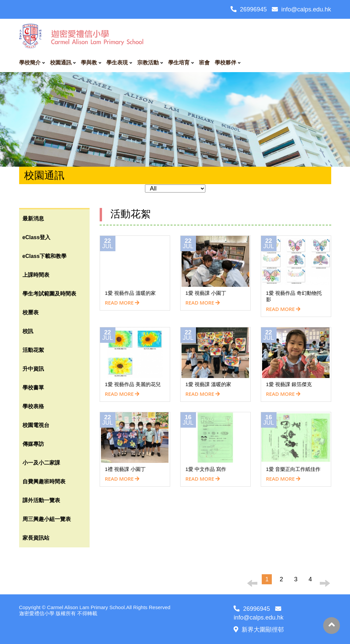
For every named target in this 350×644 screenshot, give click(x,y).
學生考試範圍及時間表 (49, 294)
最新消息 (33, 219)
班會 (204, 63)
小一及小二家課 (41, 463)
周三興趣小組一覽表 (47, 519)
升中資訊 (33, 369)
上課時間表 (36, 275)
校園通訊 (61, 63)
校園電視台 (36, 425)
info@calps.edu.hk (301, 9)
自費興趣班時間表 (44, 481)
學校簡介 (30, 63)
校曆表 (31, 312)
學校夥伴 (226, 63)
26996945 (249, 9)
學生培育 (179, 63)
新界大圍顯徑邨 (259, 630)
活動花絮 (33, 350)
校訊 (28, 331)
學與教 (89, 63)
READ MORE (122, 303)
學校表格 (33, 406)
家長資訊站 (36, 538)
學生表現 (117, 63)
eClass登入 (37, 237)
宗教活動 (148, 63)
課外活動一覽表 (41, 500)
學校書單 (33, 388)
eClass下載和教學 (45, 256)
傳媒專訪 (33, 444)
